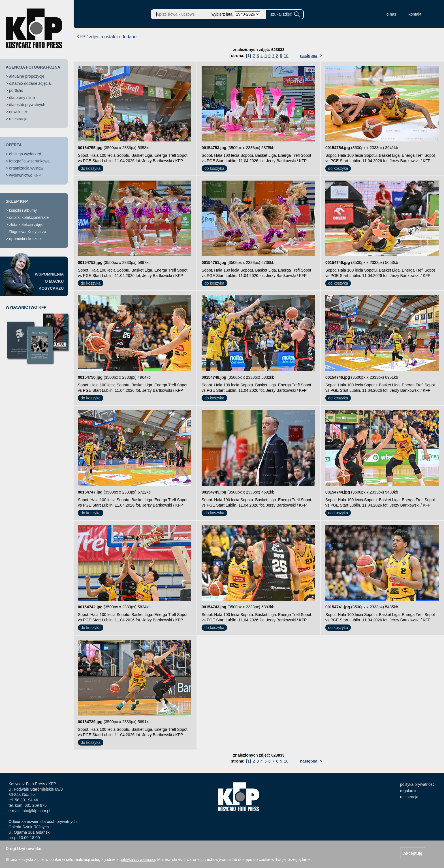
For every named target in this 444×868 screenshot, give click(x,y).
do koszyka (91, 168)
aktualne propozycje (27, 76)
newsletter (18, 112)
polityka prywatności (418, 784)
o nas (391, 14)
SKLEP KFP (17, 201)
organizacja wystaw (26, 168)
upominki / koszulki (26, 239)
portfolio (16, 90)
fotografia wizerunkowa (29, 161)
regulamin (409, 791)
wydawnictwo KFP (25, 175)
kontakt (415, 14)
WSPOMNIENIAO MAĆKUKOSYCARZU (49, 281)
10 (286, 56)
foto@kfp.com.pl (36, 811)
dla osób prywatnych (27, 105)
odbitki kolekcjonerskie (29, 217)
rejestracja (18, 119)
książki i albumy (23, 210)
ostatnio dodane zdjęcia (30, 83)
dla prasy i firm (22, 98)
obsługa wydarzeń (25, 154)
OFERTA (14, 145)
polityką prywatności (137, 859)
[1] (248, 56)
